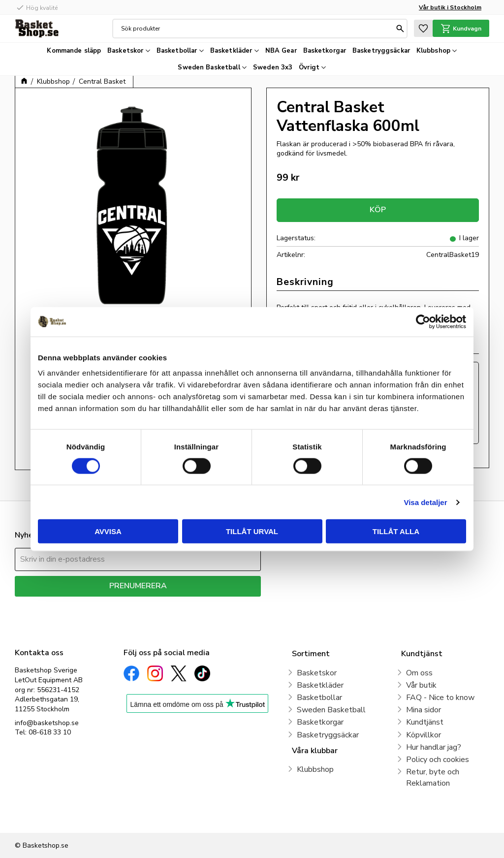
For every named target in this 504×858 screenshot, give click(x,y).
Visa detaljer (425, 502)
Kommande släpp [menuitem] (74, 51)
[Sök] (400, 29)
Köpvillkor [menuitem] (424, 735)
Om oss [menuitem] (419, 673)
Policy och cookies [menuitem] (438, 760)
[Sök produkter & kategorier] (257, 29)
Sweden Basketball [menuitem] (209, 67)
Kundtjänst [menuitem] (425, 722)
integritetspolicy (173, 604)
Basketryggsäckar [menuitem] (381, 51)
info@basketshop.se (47, 723)
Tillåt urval (252, 531)
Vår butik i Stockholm (450, 7)
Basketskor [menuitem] (125, 51)
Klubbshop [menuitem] (433, 51)
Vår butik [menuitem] (421, 685)
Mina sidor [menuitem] (424, 710)
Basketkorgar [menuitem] (325, 51)
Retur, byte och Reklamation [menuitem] (433, 777)
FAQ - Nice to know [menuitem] (440, 698)
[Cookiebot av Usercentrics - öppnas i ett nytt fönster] (423, 321)
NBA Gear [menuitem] (281, 51)
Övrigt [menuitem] (309, 67)
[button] (423, 28)
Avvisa (108, 531)
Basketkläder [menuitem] (231, 51)
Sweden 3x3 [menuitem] (273, 67)
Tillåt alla (396, 531)
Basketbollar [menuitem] (177, 51)
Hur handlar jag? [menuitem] (434, 747)
